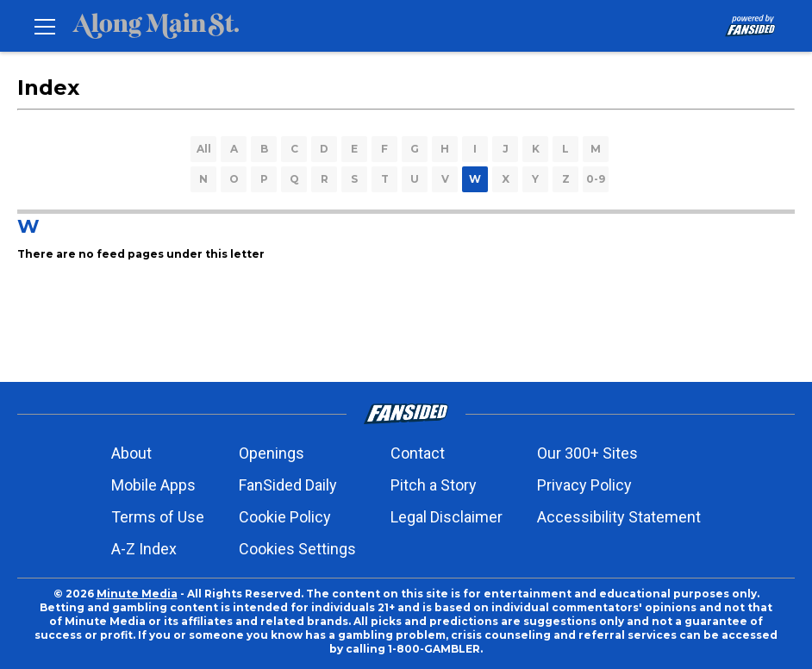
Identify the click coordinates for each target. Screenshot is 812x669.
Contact (418, 453)
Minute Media (137, 594)
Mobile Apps (153, 485)
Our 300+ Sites (587, 453)
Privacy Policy (584, 485)
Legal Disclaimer (447, 517)
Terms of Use (158, 517)
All (204, 149)
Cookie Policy (285, 517)
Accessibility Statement (619, 517)
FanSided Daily (288, 485)
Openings (272, 453)
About (131, 453)
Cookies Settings (297, 549)
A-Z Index (144, 549)
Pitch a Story (434, 485)
